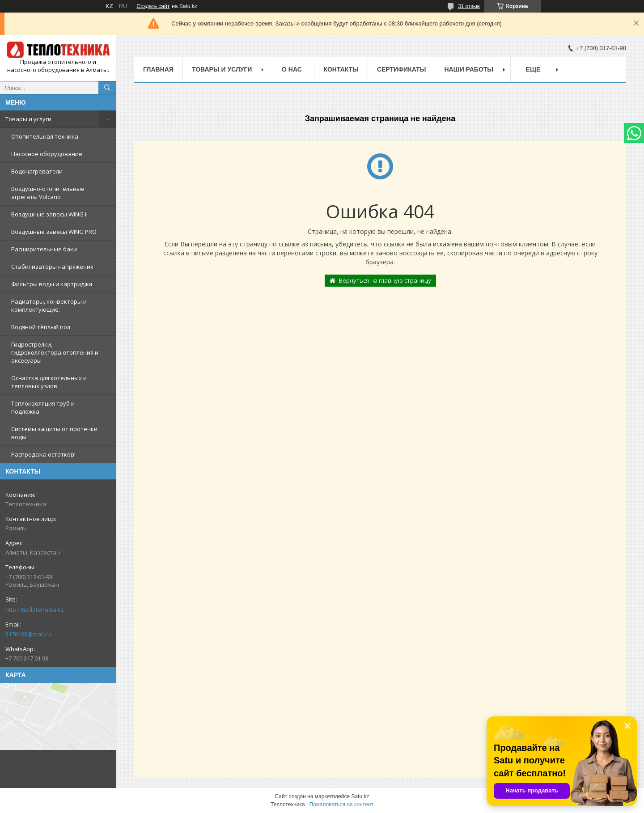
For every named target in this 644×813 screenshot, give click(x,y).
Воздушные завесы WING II (49, 214)
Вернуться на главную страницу (385, 280)
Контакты (341, 69)
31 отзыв (469, 6)
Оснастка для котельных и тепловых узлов (49, 382)
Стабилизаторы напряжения (52, 267)
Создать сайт (153, 6)
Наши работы (469, 69)
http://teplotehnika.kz (35, 610)
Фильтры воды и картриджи (52, 284)
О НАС (292, 69)
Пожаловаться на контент (341, 805)
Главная (158, 69)
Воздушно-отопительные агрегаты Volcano (48, 193)
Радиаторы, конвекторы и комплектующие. (49, 305)
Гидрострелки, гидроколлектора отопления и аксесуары (55, 352)
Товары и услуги (28, 119)
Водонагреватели (37, 171)
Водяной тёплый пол (41, 327)
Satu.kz (360, 796)
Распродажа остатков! (43, 454)
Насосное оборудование (47, 154)
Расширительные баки (44, 249)
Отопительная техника (45, 136)
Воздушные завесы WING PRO (54, 232)
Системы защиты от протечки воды (54, 433)
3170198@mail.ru (28, 634)
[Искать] (107, 88)
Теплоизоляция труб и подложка (43, 407)
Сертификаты (401, 69)
